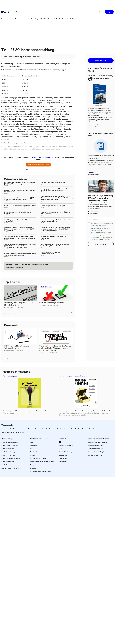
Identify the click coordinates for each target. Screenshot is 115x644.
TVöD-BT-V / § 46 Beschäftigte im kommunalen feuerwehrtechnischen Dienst (20, 254)
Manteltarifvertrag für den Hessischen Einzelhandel (53, 237)
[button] (109, 12)
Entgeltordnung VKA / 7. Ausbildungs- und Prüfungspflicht (18, 213)
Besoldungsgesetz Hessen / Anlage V (53, 206)
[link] (4, 19)
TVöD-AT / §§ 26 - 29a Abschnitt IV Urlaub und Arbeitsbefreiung (20, 191)
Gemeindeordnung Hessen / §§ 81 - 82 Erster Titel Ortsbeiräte (55, 213)
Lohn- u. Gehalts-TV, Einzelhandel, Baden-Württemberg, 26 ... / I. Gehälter (55, 245)
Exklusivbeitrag (46, 287)
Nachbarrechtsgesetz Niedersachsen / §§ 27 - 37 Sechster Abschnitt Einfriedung (19, 199)
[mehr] (83, 19)
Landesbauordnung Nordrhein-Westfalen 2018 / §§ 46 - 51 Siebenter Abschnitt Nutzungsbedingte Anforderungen (20, 246)
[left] (68, 313)
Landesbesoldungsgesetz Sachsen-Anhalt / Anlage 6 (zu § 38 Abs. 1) (55, 220)
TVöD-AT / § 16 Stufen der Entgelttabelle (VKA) (20, 206)
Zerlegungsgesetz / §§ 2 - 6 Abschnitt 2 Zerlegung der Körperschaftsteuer (54, 190)
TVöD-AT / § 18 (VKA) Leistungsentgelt (53, 182)
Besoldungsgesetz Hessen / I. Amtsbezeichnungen (50, 253)
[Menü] (16, 12)
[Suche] (100, 12)
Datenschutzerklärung (97, 229)
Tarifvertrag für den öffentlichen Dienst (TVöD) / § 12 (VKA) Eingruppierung (20, 183)
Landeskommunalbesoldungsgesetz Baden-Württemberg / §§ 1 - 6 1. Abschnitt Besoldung (19, 237)
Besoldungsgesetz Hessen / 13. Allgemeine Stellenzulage (18, 220)
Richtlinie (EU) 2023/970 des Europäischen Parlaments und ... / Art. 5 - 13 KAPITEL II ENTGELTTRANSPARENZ (55, 229)
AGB (111, 223)
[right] (71, 313)
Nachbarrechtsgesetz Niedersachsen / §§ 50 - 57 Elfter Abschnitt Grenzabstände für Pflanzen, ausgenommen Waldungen (57, 198)
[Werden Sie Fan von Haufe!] (60, 442)
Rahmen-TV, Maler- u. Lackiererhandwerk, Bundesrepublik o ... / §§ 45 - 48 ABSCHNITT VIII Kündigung (19, 229)
